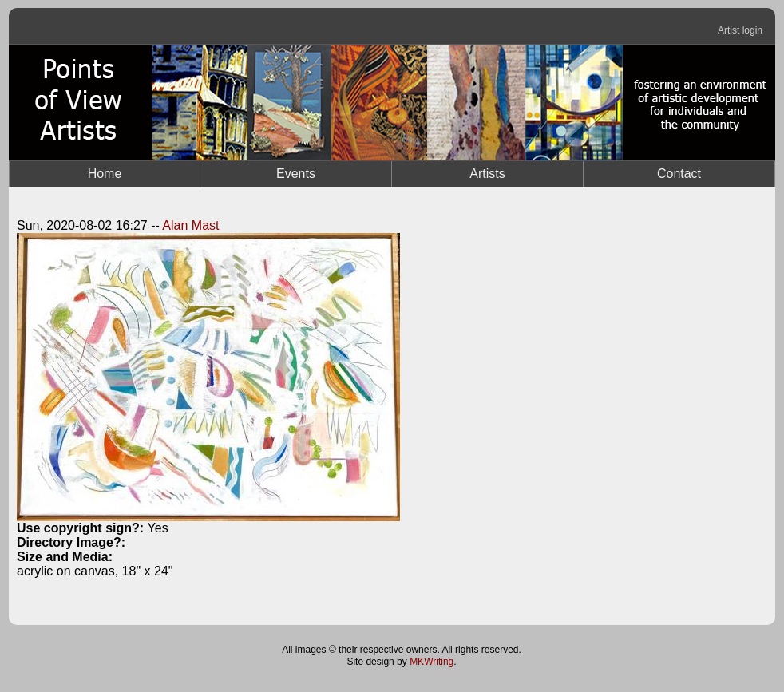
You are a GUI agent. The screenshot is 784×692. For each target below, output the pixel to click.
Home (105, 174)
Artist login (740, 30)
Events (296, 174)
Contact (679, 174)
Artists (487, 174)
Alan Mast (190, 225)
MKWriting (432, 662)
